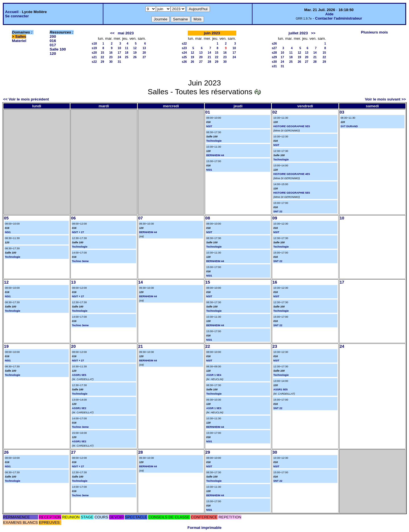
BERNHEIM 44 (215, 155)
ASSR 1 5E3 (214, 408)
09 (275, 218)
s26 (184, 62)
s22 (94, 62)
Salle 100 (58, 49)
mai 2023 (126, 33)
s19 (94, 48)
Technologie (214, 141)
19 (135, 53)
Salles (21, 36)
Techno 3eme (80, 261)
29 (103, 62)
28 (209, 62)
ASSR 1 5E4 (214, 375)
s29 (274, 57)
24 (119, 57)
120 (53, 54)
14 (209, 53)
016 (53, 41)
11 (127, 48)
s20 (94, 53)
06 (73, 218)
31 (119, 62)
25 (127, 57)
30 (111, 62)
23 (111, 57)
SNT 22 (278, 211)
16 (111, 53)
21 (209, 57)
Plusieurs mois (374, 32)
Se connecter (17, 16)
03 (342, 112)
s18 (94, 43)
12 (135, 48)
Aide (329, 14)
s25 (184, 57)
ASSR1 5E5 (79, 375)
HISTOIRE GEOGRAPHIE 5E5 (292, 126)
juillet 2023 (298, 33)
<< (112, 33)
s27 (274, 48)
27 (144, 57)
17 (119, 53)
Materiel (19, 41)
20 (144, 53)
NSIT (209, 126)
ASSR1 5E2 (79, 408)
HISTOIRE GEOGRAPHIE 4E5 (292, 174)
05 (6, 218)
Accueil (12, 12)
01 (208, 112)
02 (275, 112)
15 (103, 53)
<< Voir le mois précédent (26, 99)
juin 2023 (212, 33)
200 (53, 36)
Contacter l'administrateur (338, 18)
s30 (274, 62)
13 (144, 48)
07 (141, 218)
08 (208, 218)
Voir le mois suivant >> (385, 99)
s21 (94, 57)
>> (313, 33)
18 (127, 53)
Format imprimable (204, 528)
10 (119, 48)
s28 (274, 53)
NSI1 (209, 170)
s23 (184, 48)
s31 (274, 66)
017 (53, 45)
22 (103, 57)
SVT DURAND (349, 126)
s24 (184, 53)
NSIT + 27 (78, 232)
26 (135, 57)
